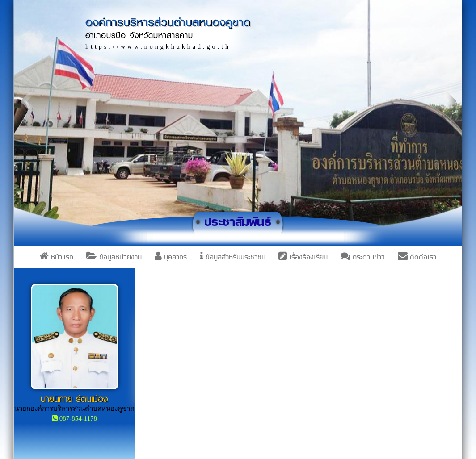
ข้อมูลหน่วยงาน (114, 257)
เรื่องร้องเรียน (303, 257)
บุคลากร (171, 257)
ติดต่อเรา (417, 257)
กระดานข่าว (363, 257)
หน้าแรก (57, 257)
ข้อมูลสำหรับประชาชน (233, 257)
